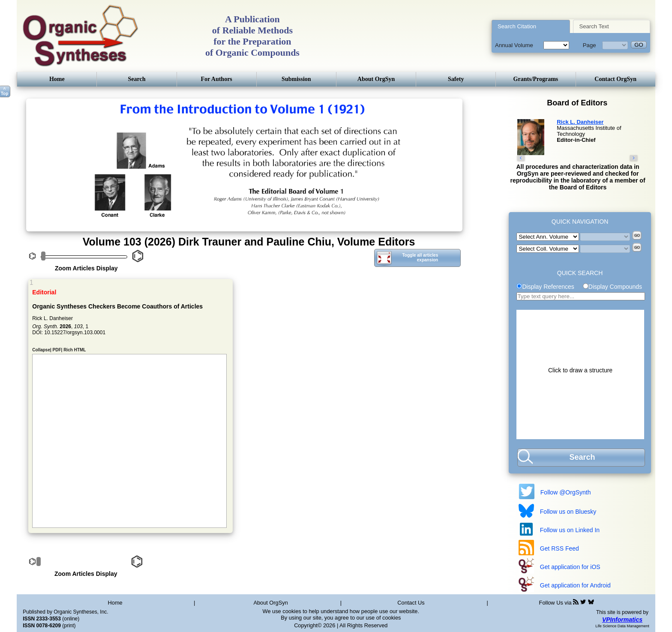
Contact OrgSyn (615, 79)
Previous (37, 233)
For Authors (217, 79)
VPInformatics (622, 620)
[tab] (531, 26)
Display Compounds (615, 287)
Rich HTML (75, 347)
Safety (456, 79)
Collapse (41, 347)
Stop (55, 233)
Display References (548, 287)
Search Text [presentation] (594, 26)
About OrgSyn (376, 79)
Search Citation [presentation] (517, 26)
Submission (296, 79)
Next (45, 233)
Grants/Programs (536, 79)
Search (137, 79)
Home (57, 79)
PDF (57, 347)
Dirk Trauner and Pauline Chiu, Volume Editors (297, 242)
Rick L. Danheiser (580, 122)
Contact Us (411, 603)
